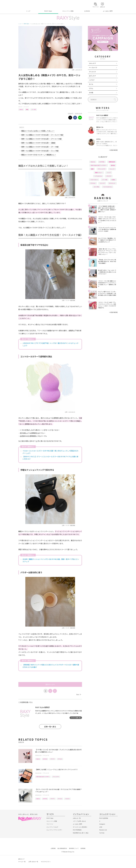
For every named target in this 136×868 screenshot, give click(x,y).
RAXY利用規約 (77, 830)
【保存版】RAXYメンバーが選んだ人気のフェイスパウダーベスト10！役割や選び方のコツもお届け (51, 666)
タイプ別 (96, 187)
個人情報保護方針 (62, 848)
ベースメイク (93, 68)
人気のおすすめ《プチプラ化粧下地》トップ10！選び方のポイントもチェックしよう (50, 344)
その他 (91, 93)
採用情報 (83, 848)
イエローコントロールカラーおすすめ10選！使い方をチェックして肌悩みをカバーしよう (50, 452)
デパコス (60, 759)
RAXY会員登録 (104, 818)
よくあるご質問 (108, 11)
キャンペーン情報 (68, 11)
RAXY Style (48, 11)
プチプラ (52, 759)
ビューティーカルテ (52, 827)
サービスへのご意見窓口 (80, 827)
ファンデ (102, 183)
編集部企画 (112, 162)
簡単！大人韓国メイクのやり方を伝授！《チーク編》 (40, 147)
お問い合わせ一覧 (33, 862)
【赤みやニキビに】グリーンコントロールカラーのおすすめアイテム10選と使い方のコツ (50, 458)
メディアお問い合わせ (79, 821)
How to (21, 109)
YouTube (102, 833)
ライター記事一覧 (76, 718)
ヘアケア (92, 80)
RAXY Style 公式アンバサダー (43, 777)
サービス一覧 (22, 862)
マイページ (50, 824)
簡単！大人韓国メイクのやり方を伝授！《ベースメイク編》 (43, 135)
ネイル (91, 84)
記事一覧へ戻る (50, 727)
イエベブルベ (94, 180)
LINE (101, 827)
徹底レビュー (99, 172)
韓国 (27, 109)
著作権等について (74, 848)
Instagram (102, 824)
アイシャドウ (56, 777)
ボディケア (92, 76)
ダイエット (112, 183)
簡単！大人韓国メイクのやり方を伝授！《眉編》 (39, 143)
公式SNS (87, 11)
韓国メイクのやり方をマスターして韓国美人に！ (39, 155)
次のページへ (50, 684)
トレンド (112, 169)
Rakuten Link (103, 830)
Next (79, 694)
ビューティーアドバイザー (54, 830)
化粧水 (113, 180)
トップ (28, 11)
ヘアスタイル (98, 176)
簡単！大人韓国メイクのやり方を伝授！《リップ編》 (40, 151)
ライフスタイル (107, 187)
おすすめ (45, 759)
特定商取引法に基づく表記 (81, 833)
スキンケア (92, 63)
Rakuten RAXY (27, 5)
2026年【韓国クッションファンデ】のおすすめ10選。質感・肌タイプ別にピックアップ (51, 560)
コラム (91, 88)
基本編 (113, 165)
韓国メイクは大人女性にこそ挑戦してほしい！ (38, 131)
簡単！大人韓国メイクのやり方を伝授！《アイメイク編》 (42, 139)
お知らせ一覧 (77, 818)
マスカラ (67, 799)
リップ (109, 172)
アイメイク (26, 107)
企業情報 (53, 848)
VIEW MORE (113, 150)
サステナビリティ (46, 862)
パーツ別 (34, 109)
